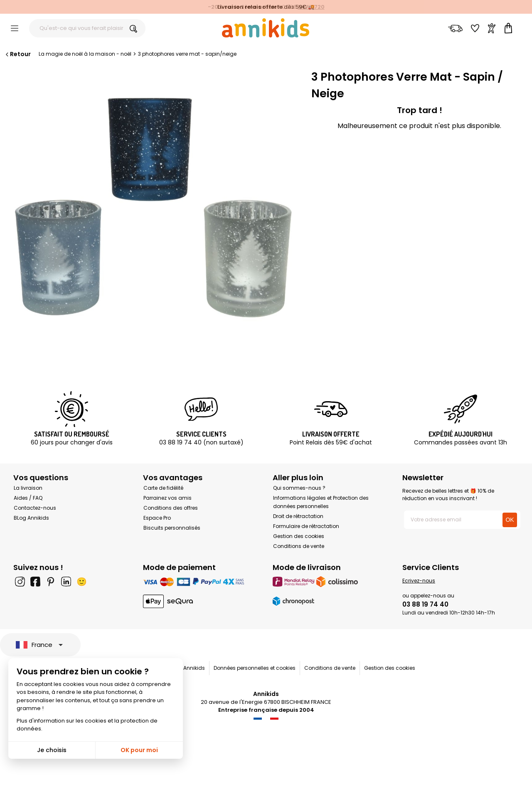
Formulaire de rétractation (306, 526)
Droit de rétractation (298, 516)
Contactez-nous (35, 508)
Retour (17, 54)
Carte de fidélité (163, 488)
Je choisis (52, 750)
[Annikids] (266, 28)
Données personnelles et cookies (255, 668)
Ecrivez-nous (419, 581)
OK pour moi (139, 750)
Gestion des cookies (299, 536)
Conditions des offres (171, 508)
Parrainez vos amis (167, 498)
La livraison (28, 488)
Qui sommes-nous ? (299, 488)
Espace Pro (157, 518)
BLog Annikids (31, 518)
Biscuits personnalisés (172, 528)
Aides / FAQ (28, 498)
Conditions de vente (299, 546)
